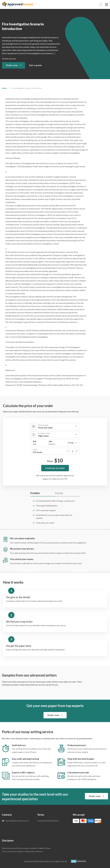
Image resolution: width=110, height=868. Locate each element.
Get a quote (35, 65)
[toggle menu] (107, 4)
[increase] (77, 451)
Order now (12, 65)
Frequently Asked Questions (48, 821)
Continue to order (55, 468)
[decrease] (68, 451)
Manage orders (101, 4)
